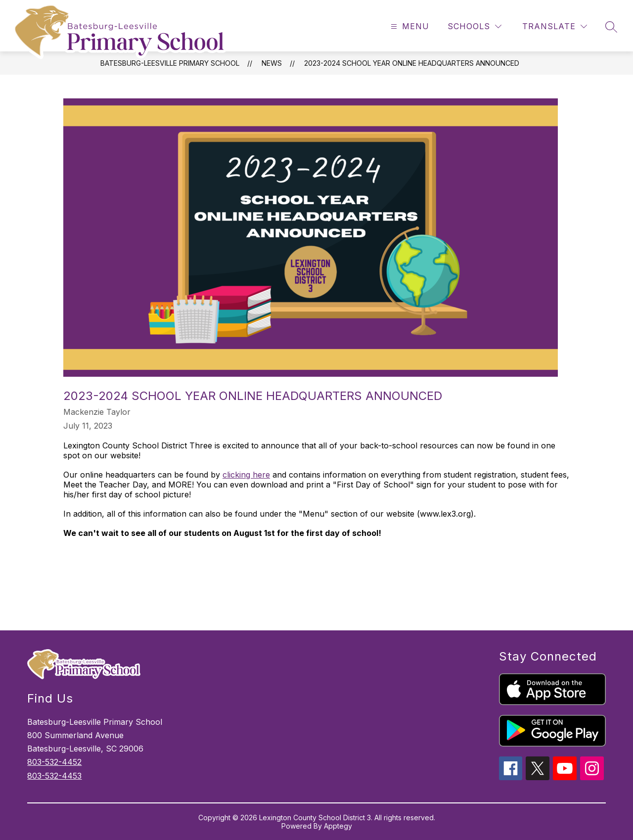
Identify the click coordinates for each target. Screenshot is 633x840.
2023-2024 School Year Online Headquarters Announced (412, 63)
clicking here (246, 475)
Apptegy (338, 826)
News (272, 63)
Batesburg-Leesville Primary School (170, 63)
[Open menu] (409, 26)
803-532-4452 (54, 762)
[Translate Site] (555, 26)
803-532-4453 (54, 776)
